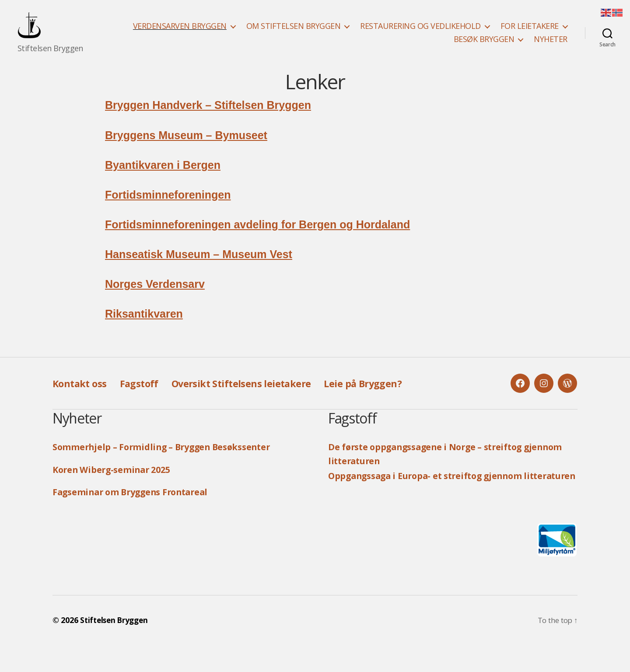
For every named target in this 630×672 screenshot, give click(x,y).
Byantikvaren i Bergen (163, 178)
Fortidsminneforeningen (168, 208)
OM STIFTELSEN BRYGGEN (294, 33)
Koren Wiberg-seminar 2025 (116, 483)
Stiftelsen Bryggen (116, 647)
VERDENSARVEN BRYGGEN (180, 33)
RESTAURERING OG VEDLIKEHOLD (420, 33)
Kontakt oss (82, 396)
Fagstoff (146, 396)
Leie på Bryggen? (388, 396)
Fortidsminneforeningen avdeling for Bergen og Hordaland (257, 238)
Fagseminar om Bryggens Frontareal (137, 505)
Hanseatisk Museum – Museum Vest (199, 267)
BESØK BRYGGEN (484, 46)
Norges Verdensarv (155, 297)
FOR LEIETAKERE (530, 33)
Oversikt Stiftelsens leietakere (256, 396)
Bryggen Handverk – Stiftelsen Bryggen (208, 118)
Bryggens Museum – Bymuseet (186, 148)
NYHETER (551, 46)
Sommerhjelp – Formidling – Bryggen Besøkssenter (170, 460)
